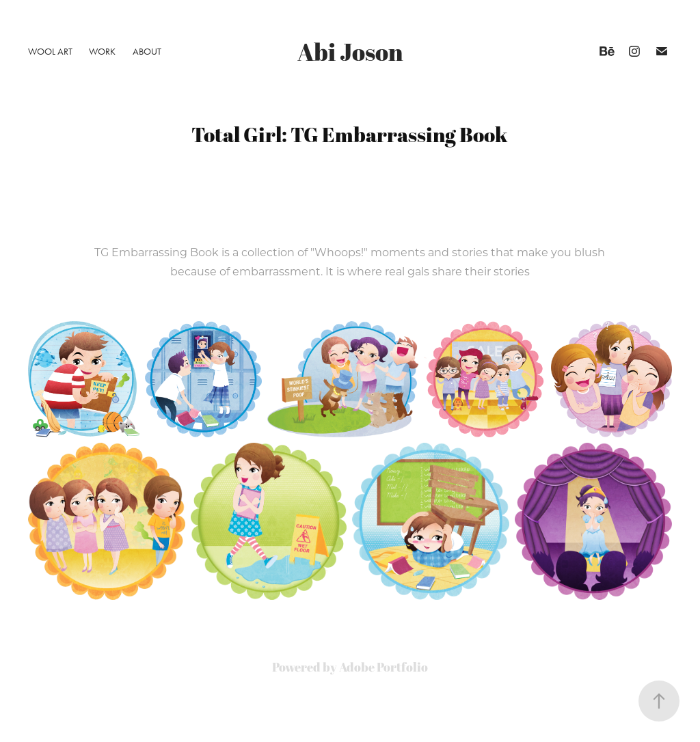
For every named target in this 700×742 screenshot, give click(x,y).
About (147, 52)
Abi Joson (350, 52)
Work (102, 52)
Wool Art (50, 52)
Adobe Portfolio (383, 667)
